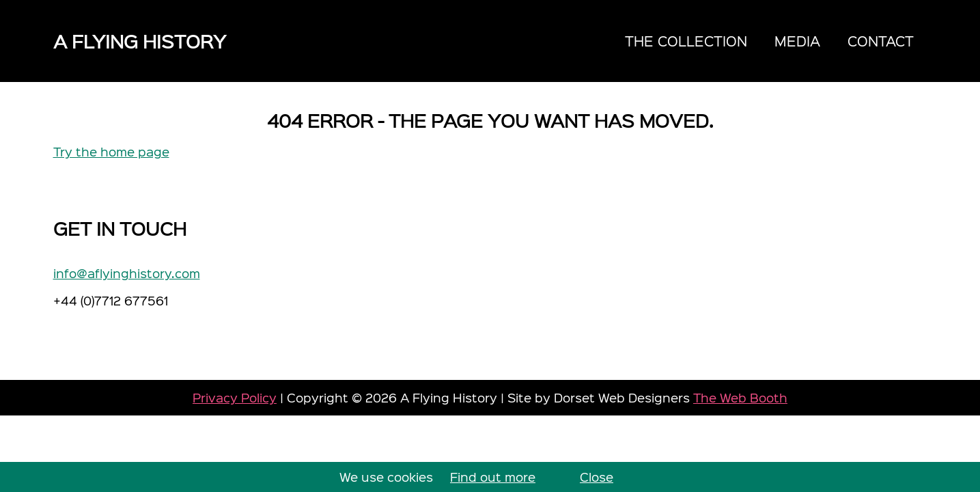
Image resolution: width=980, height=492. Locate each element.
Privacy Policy (235, 397)
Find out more (493, 477)
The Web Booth (740, 397)
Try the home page (111, 151)
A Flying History (140, 41)
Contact (881, 41)
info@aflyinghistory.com (127, 273)
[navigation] (769, 41)
